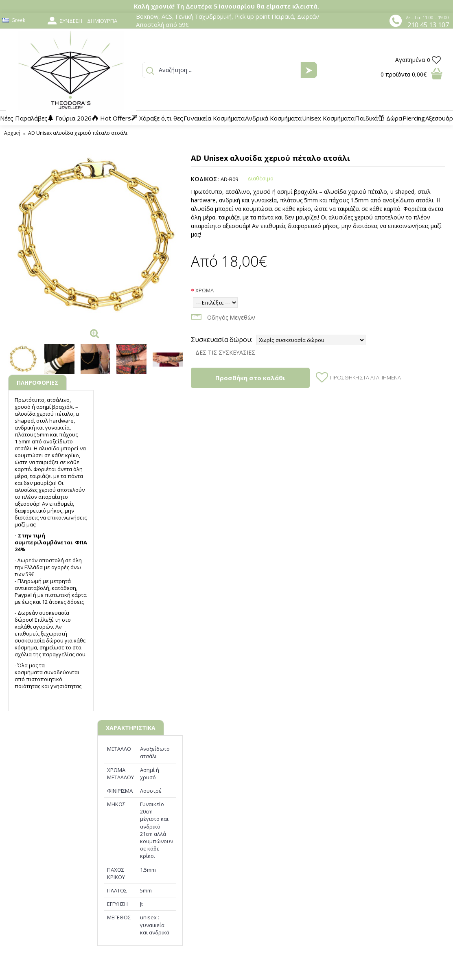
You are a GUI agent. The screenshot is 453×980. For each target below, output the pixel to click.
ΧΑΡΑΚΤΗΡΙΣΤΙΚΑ (131, 728)
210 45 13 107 (428, 25)
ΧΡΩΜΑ (205, 290)
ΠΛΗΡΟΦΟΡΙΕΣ (37, 383)
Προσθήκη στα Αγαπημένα (365, 377)
